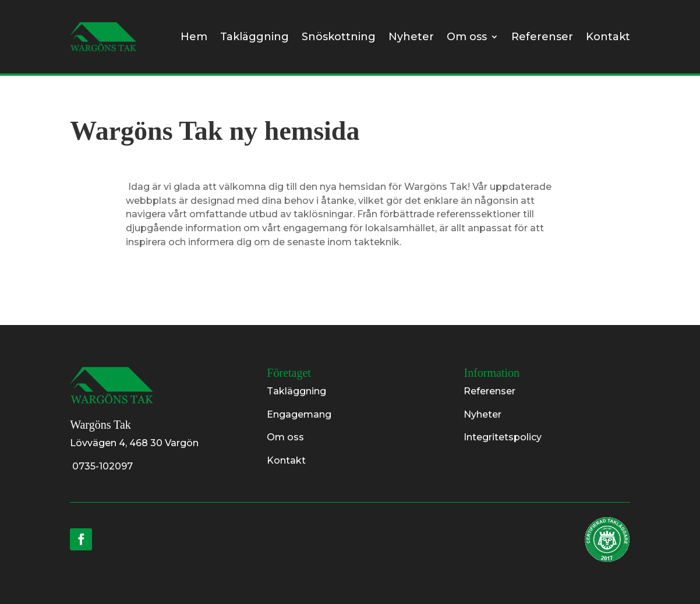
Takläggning (254, 37)
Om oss (467, 37)
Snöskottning (339, 37)
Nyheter (411, 37)
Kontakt (608, 37)
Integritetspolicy (503, 437)
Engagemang (299, 414)
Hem (194, 37)
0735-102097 (101, 466)
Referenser (542, 37)
